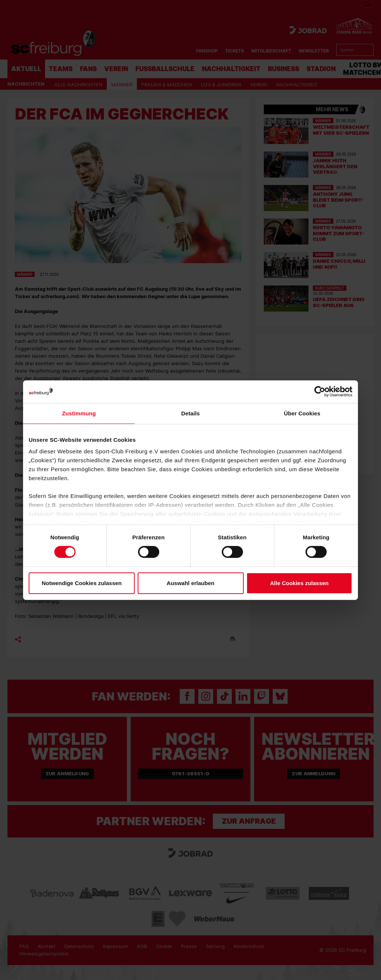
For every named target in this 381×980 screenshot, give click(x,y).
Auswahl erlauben (190, 583)
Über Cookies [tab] (302, 413)
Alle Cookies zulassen (300, 583)
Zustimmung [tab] (79, 413)
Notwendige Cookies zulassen (82, 583)
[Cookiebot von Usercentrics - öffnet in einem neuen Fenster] (320, 391)
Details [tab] (190, 413)
